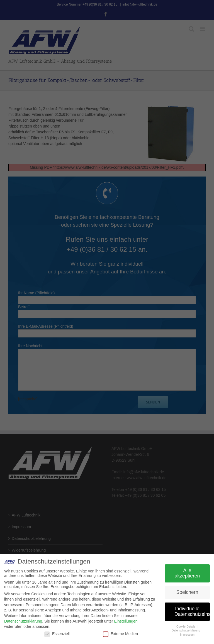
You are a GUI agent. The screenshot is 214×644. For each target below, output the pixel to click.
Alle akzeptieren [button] (187, 573)
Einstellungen (126, 621)
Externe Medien (120, 634)
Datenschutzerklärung (23, 621)
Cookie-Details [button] (186, 626)
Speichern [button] (187, 592)
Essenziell (57, 634)
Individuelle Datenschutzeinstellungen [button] (192, 611)
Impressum (187, 635)
